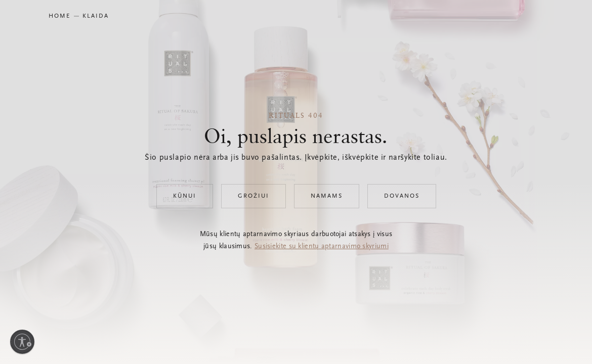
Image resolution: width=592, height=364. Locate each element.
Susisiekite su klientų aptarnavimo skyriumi (322, 247)
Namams (327, 196)
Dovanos (402, 196)
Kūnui (185, 196)
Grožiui (253, 196)
